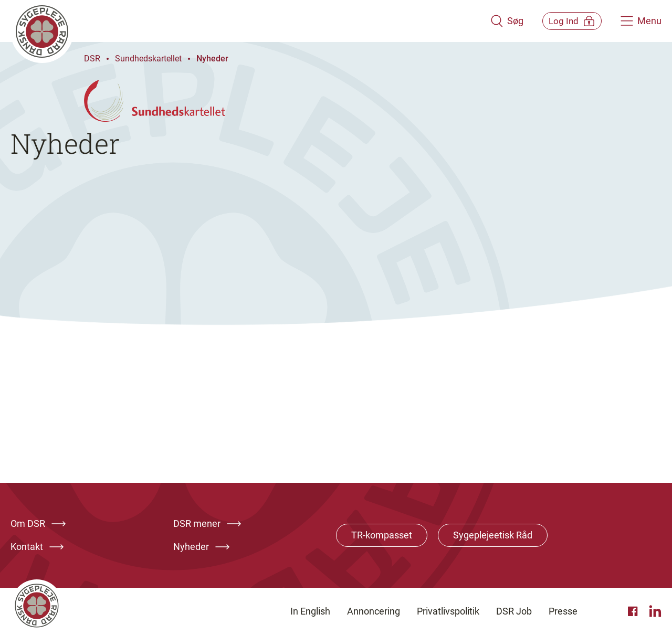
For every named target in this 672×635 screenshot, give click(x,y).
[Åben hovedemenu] (641, 21)
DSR (92, 59)
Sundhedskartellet (148, 59)
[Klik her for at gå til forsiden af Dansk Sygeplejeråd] (243, 21)
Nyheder (212, 59)
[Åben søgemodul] (492, 21)
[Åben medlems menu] (565, 21)
